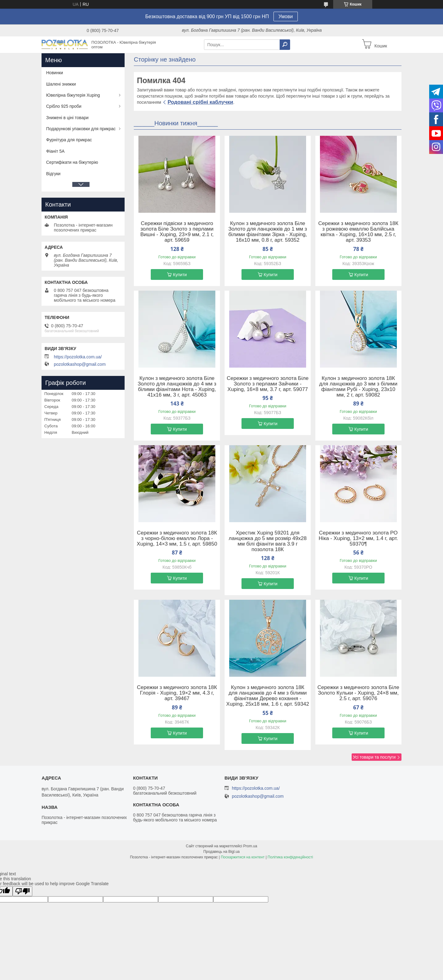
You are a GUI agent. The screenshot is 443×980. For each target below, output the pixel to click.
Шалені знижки (61, 84)
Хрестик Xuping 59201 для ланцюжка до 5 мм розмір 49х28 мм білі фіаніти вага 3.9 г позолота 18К (267, 541)
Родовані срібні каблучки (200, 102)
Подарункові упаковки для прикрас (81, 129)
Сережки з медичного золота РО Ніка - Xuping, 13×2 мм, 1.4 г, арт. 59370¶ (358, 538)
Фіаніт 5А (55, 151)
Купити (180, 275)
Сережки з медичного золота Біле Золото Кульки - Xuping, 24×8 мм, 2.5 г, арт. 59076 (358, 693)
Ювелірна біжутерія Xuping (73, 95)
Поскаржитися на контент (243, 857)
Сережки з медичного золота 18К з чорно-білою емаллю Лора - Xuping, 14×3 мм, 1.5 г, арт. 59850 (177, 538)
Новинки (55, 73)
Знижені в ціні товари (67, 118)
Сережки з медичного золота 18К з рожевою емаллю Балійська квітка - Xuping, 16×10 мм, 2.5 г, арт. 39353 (358, 232)
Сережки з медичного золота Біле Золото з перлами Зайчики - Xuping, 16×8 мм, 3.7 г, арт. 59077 (268, 384)
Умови (286, 16)
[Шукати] (285, 45)
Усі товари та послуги (374, 757)
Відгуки (53, 174)
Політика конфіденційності (290, 857)
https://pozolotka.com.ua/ (78, 357)
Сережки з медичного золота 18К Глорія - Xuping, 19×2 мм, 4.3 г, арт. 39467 (177, 693)
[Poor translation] (22, 891)
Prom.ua (250, 846)
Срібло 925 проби (64, 106)
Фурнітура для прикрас (69, 140)
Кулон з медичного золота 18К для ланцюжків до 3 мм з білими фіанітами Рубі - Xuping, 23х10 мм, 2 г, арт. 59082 (358, 387)
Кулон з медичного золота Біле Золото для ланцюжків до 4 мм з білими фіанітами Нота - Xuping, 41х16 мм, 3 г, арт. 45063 (177, 387)
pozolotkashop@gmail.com (80, 364)
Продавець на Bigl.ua (221, 852)
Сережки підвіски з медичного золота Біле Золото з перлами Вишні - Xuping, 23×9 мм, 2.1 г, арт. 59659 (177, 232)
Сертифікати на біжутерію (72, 162)
